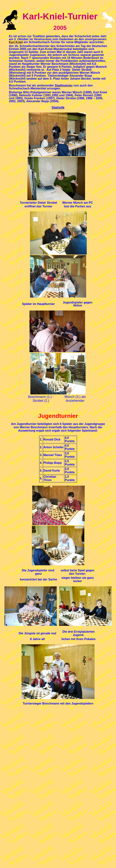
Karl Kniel (16, 42)
